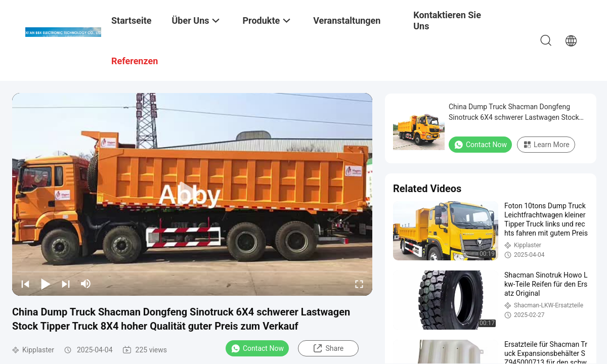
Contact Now (257, 348)
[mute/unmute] (86, 284)
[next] (66, 284)
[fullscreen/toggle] (359, 284)
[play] (192, 194)
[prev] (25, 284)
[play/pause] (46, 284)
